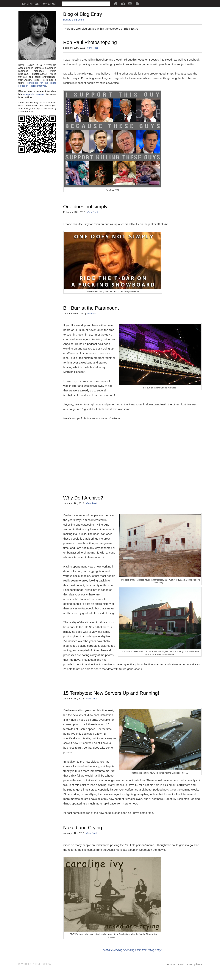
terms (189, 964)
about (181, 964)
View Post (92, 48)
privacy (198, 964)
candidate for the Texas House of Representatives (37, 84)
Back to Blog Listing (74, 20)
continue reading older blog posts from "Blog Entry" (132, 950)
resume (171, 964)
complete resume (34, 94)
